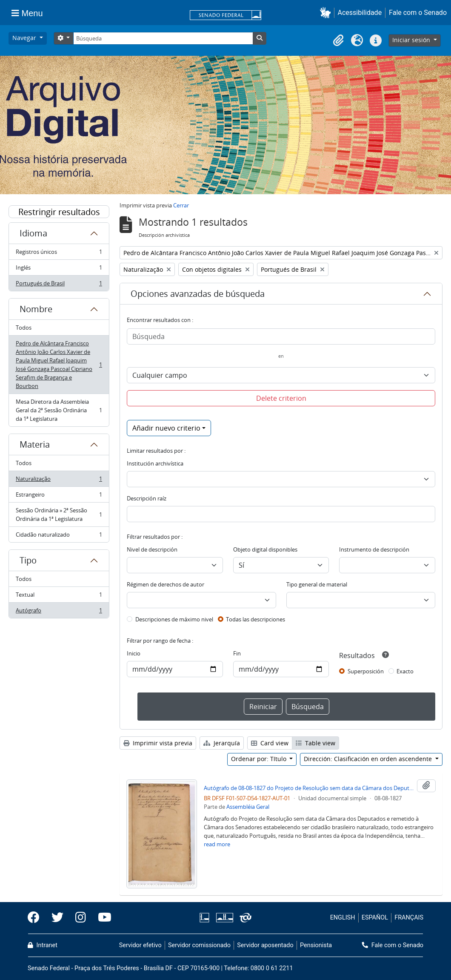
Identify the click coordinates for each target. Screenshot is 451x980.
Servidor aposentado (265, 945)
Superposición (366, 671)
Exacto (405, 671)
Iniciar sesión (412, 40)
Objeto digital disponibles (265, 549)
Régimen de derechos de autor (166, 584)
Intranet (43, 945)
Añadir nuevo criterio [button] (166, 428)
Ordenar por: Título (260, 759)
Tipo (28, 560)
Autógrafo (59, 612)
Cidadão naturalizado (59, 536)
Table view (315, 743)
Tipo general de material (317, 584)
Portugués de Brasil (59, 285)
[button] (327, 13)
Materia (35, 444)
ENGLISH (343, 918)
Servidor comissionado (199, 945)
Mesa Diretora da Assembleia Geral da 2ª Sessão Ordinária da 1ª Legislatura (59, 410)
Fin (237, 653)
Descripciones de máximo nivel (174, 619)
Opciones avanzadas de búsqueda (198, 294)
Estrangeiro (59, 496)
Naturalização (59, 481)
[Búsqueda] (163, 38)
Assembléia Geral (248, 807)
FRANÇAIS (409, 918)
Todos (24, 328)
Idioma (33, 233)
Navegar (25, 38)
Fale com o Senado (418, 13)
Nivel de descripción (152, 549)
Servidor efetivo (140, 945)
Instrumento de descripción (374, 549)
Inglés (59, 269)
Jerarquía (222, 743)
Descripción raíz (147, 498)
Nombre (36, 309)
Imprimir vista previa (158, 743)
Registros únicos (59, 254)
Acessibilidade (360, 13)
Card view (270, 743)
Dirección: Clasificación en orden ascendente (369, 759)
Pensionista (316, 945)
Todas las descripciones (255, 619)
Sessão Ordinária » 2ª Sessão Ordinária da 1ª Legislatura (59, 514)
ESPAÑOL (375, 918)
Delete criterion (281, 398)
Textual (59, 596)
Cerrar (181, 205)
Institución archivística (155, 463)
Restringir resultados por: (59, 212)
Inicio (134, 653)
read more (217, 844)
